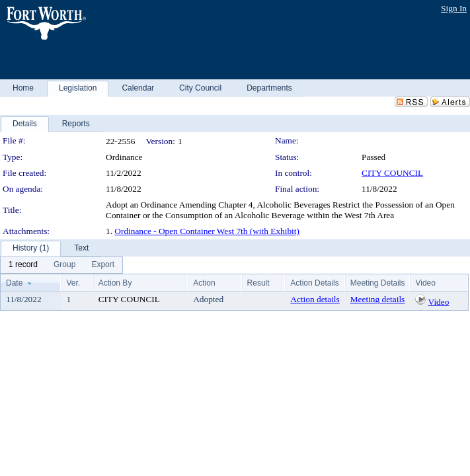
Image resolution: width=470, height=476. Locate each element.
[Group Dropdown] (64, 265)
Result (258, 283)
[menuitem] (23, 265)
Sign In (454, 8)
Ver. (73, 283)
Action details (315, 299)
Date (14, 283)
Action (204, 283)
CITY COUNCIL (392, 173)
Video (439, 302)
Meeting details (378, 299)
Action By (115, 283)
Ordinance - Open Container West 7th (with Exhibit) (207, 231)
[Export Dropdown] (103, 265)
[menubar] (61, 265)
